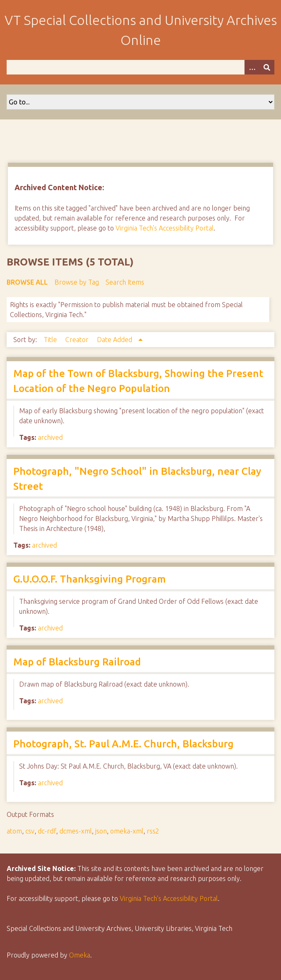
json (101, 831)
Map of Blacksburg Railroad (77, 662)
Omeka (80, 955)
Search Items (125, 282)
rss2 (153, 831)
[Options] (252, 67)
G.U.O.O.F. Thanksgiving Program (90, 579)
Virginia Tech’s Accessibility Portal (169, 898)
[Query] (140, 67)
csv (30, 831)
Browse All (27, 282)
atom (14, 831)
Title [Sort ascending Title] (51, 340)
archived (50, 437)
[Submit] (267, 67)
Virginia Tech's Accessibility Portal (165, 228)
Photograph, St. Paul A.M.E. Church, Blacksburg (123, 744)
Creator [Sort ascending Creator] (78, 340)
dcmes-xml (76, 831)
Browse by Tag (77, 282)
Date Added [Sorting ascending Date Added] (115, 340)
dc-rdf (47, 831)
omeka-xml (127, 831)
